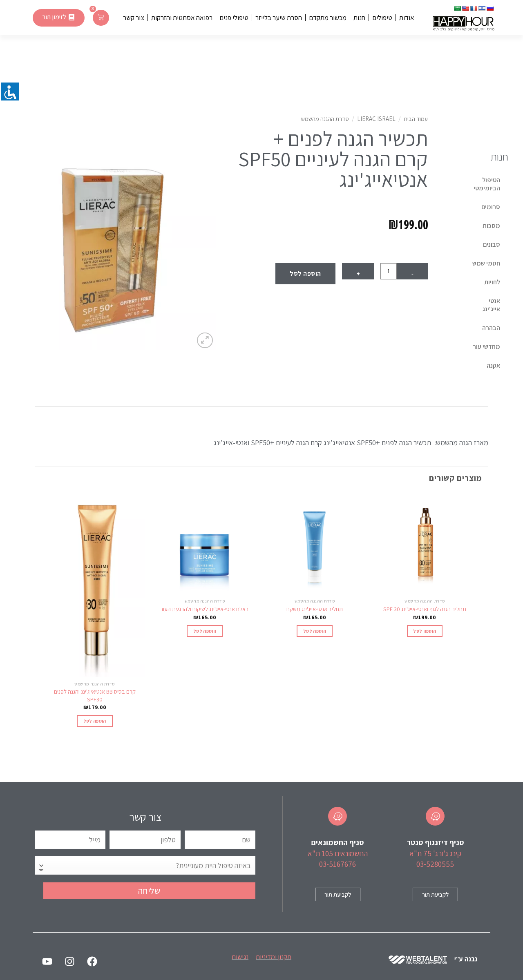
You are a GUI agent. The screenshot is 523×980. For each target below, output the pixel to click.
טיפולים (382, 18)
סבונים (492, 244)
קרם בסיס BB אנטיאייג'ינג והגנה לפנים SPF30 (95, 695)
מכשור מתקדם (328, 18)
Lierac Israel (376, 119)
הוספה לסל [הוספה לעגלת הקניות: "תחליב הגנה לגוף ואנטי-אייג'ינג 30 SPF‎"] (425, 631)
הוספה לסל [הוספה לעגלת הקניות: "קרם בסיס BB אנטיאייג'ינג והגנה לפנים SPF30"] (95, 721)
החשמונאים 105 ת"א (338, 853)
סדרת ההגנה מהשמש (325, 119)
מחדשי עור (486, 347)
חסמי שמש (486, 263)
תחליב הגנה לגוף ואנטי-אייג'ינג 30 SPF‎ (425, 609)
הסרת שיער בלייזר (279, 18)
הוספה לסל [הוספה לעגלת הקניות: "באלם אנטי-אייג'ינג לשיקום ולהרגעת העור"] (205, 631)
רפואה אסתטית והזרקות (182, 18)
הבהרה (491, 328)
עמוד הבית (416, 119)
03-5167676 (337, 864)
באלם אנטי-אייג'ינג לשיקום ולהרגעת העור (205, 609)
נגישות (240, 957)
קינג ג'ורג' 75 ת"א (435, 853)
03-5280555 (435, 864)
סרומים (491, 207)
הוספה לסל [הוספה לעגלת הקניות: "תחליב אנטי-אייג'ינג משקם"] (315, 631)
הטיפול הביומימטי (487, 184)
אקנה (493, 365)
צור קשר (134, 18)
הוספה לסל (305, 273)
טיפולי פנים (234, 18)
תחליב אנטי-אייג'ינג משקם (315, 609)
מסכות (491, 226)
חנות (359, 18)
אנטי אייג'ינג (491, 305)
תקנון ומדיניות (274, 957)
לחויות (492, 282)
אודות (407, 18)
